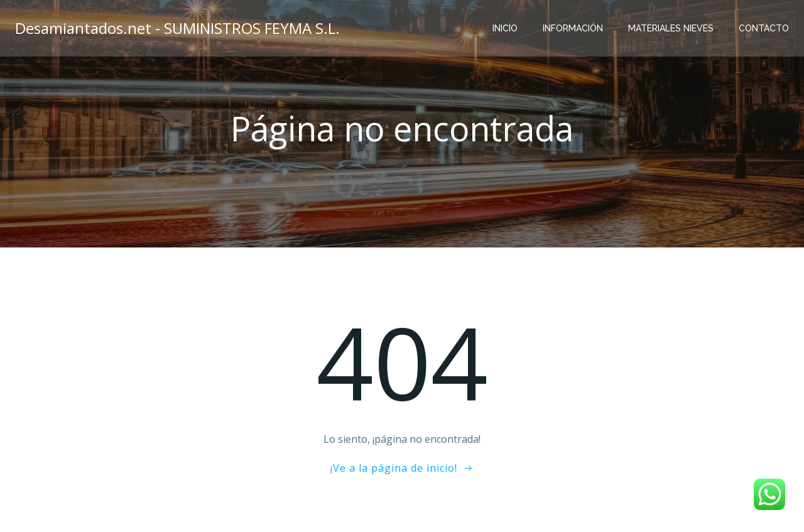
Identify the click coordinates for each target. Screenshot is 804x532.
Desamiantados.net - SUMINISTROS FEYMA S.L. (177, 28)
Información (573, 28)
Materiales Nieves (671, 28)
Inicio (505, 28)
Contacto (764, 28)
